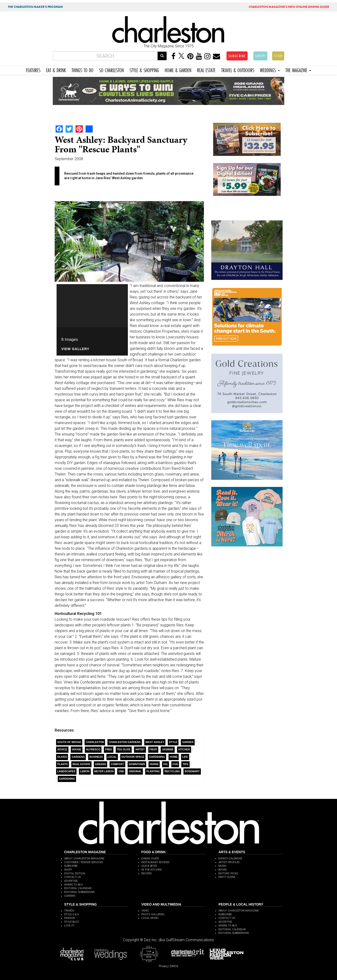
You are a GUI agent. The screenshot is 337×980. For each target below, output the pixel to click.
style (173, 742)
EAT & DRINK (56, 70)
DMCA (174, 966)
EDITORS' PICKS (228, 874)
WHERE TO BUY (74, 885)
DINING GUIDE (150, 859)
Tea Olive (124, 749)
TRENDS (69, 911)
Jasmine (168, 749)
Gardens (78, 757)
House (77, 749)
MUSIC (223, 866)
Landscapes (66, 771)
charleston (95, 742)
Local (112, 757)
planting (153, 771)
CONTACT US (72, 877)
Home (174, 757)
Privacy (163, 966)
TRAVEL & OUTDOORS (238, 70)
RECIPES (147, 874)
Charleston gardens (125, 742)
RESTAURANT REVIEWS (155, 862)
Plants (63, 764)
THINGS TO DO (82, 70)
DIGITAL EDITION (75, 874)
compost (117, 764)
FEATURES (33, 70)
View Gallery (75, 349)
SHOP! (260, 56)
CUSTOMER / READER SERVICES (84, 862)
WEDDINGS (270, 70)
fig (165, 764)
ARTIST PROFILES (229, 862)
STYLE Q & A (72, 914)
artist (140, 749)
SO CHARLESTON (111, 70)
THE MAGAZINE (298, 70)
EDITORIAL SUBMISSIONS (79, 892)
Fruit (153, 749)
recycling (172, 771)
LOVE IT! (69, 926)
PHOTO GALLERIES (153, 914)
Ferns (154, 764)
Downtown (137, 764)
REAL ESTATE (206, 70)
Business (96, 757)
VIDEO (145, 911)
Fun (175, 764)
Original (135, 771)
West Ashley (155, 742)
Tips (185, 764)
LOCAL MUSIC (150, 918)
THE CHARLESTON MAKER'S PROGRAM (35, 7)
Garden (188, 742)
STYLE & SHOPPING (144, 70)
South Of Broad (69, 742)
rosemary (192, 771)
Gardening (157, 757)
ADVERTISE (71, 881)
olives (62, 757)
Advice (62, 749)
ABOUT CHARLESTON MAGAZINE (84, 859)
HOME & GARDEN (178, 70)
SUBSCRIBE (237, 56)
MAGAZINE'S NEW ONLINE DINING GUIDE (289, 7)
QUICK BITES (149, 866)
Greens (101, 764)
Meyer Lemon (104, 771)
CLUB (278, 56)
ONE (121, 771)
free (108, 749)
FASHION (70, 918)
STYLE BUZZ (72, 922)
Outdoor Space (133, 757)
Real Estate (81, 764)
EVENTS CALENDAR (230, 859)
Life (185, 757)
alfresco (93, 749)
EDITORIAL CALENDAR (78, 888)
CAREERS (70, 896)
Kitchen (184, 749)
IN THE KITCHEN (152, 870)
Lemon (85, 771)
